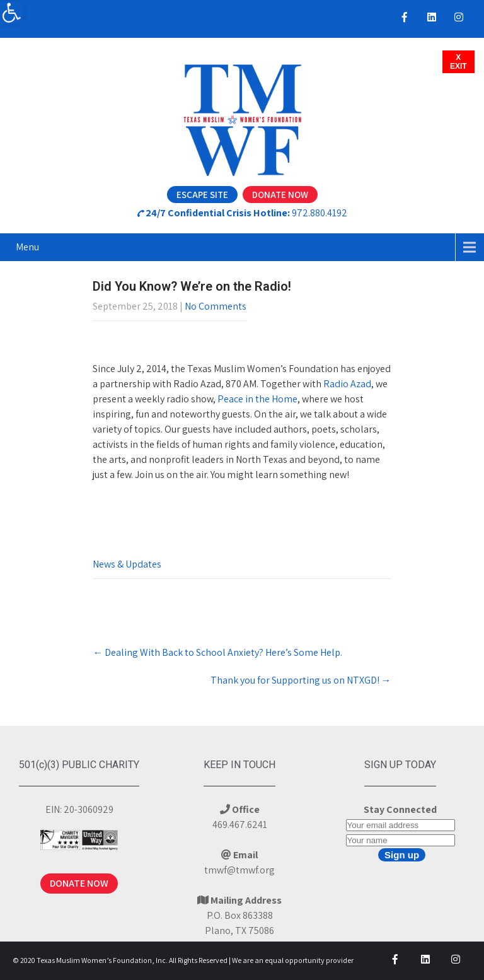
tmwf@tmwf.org (239, 870)
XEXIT (458, 62)
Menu (27, 247)
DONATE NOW (79, 883)
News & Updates (127, 564)
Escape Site (202, 195)
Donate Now (280, 195)
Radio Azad (347, 384)
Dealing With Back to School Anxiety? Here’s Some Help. (217, 652)
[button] (11, 13)
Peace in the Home (257, 399)
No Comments (216, 306)
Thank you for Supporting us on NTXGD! (301, 680)
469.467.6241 (240, 825)
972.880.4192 (320, 213)
